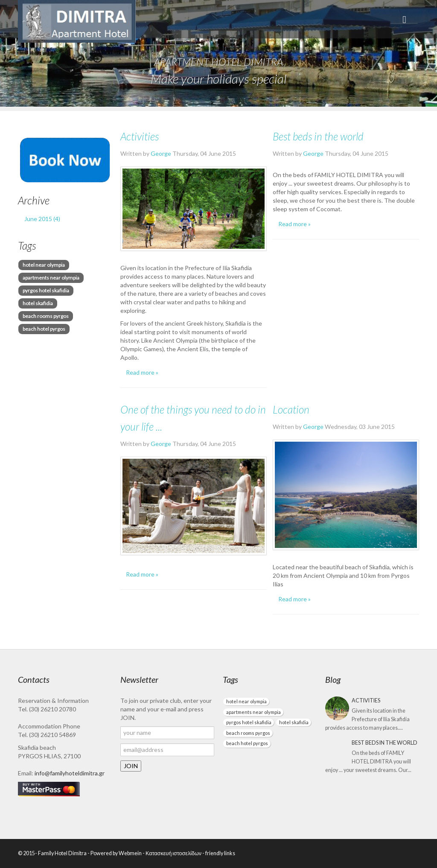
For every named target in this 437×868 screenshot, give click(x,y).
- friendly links (218, 853)
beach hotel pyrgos (44, 329)
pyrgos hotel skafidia (46, 290)
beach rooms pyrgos (46, 316)
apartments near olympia (51, 278)
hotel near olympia (44, 265)
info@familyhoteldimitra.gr (70, 773)
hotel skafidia (38, 303)
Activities (140, 136)
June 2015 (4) (42, 219)
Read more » (142, 372)
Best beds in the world (318, 136)
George (162, 153)
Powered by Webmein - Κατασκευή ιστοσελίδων (146, 853)
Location (291, 409)
